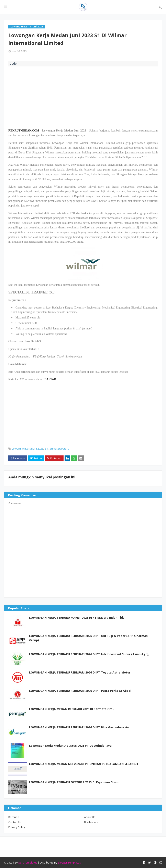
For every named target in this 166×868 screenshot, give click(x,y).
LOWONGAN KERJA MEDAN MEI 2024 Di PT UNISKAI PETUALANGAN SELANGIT (84, 764)
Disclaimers (91, 822)
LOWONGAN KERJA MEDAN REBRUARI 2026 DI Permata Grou (72, 709)
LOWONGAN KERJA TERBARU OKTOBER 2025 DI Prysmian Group (74, 782)
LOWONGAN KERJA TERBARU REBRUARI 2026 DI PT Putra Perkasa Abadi (80, 691)
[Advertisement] (83, 97)
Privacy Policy (17, 827)
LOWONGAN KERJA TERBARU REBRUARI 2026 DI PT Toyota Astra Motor (80, 672)
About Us (90, 817)
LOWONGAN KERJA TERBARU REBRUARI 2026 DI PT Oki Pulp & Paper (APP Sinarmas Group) (88, 638)
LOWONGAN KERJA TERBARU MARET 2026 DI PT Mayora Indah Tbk (76, 618)
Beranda (14, 817)
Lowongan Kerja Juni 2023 (27, 449)
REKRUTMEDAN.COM (24, 131)
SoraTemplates (28, 863)
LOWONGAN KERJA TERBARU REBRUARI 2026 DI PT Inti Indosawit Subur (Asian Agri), (89, 654)
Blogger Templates (69, 863)
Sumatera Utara (59, 449)
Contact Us (15, 822)
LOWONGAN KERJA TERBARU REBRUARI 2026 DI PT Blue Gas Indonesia (79, 727)
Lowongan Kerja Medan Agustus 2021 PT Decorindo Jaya (70, 746)
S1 (46, 449)
